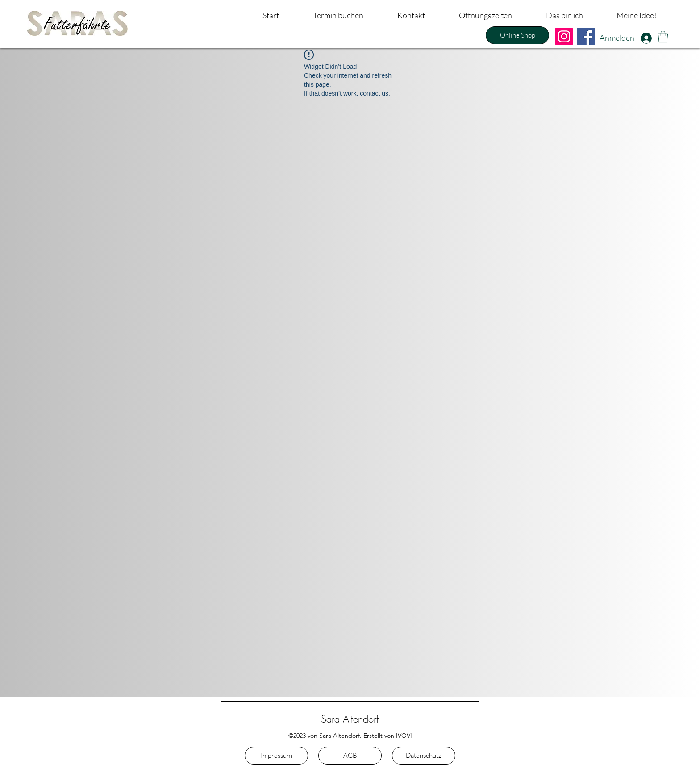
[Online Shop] (517, 35)
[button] (663, 37)
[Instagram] (564, 36)
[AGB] (350, 756)
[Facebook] (586, 36)
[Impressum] (276, 756)
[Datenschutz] (424, 756)
